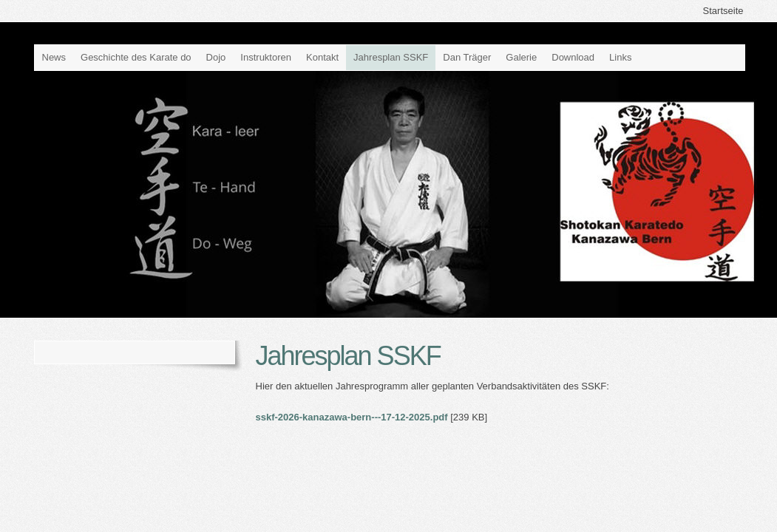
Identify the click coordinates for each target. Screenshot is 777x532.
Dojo (216, 57)
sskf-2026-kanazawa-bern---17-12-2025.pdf (352, 417)
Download (573, 57)
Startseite (723, 11)
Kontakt (322, 57)
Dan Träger (467, 57)
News (54, 57)
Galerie (521, 57)
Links (620, 57)
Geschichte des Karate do (136, 57)
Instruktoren (266, 57)
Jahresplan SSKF (391, 57)
